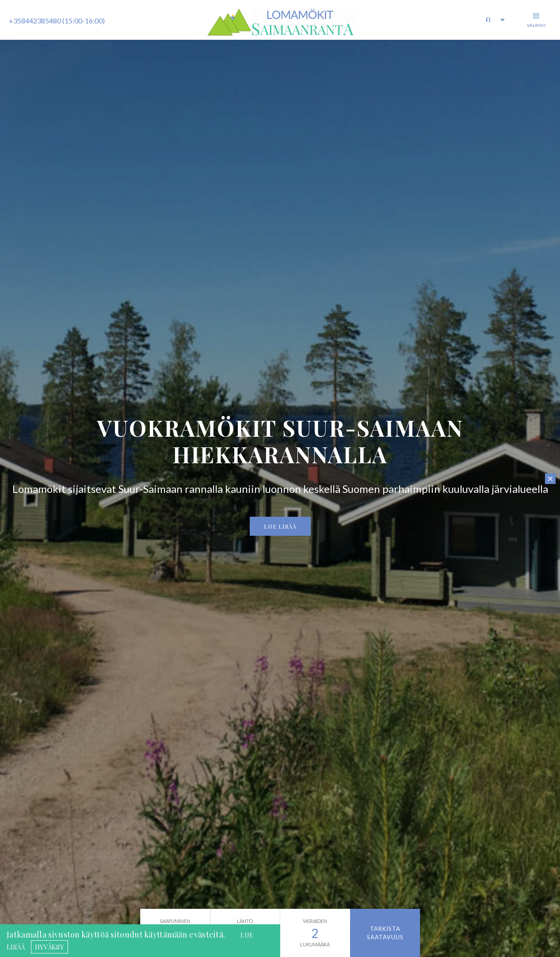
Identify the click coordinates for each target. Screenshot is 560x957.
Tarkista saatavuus (385, 933)
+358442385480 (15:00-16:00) (57, 21)
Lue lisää (280, 526)
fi (488, 20)
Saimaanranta (280, 22)
